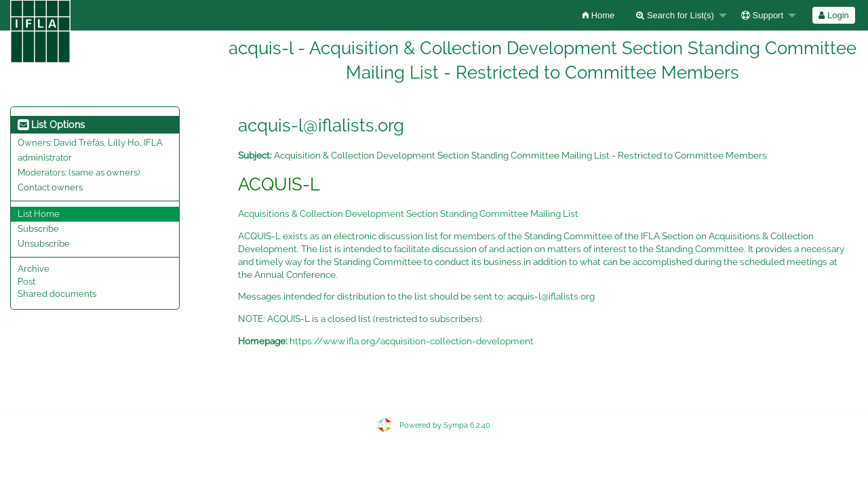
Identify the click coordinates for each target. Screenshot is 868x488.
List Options (51, 125)
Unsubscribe (44, 244)
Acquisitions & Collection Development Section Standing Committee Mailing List (408, 213)
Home (598, 15)
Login (833, 15)
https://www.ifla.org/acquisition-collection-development (412, 341)
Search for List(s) (675, 15)
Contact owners (50, 187)
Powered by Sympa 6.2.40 (445, 425)
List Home (39, 214)
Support (762, 15)
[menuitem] (598, 15)
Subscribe (38, 229)
